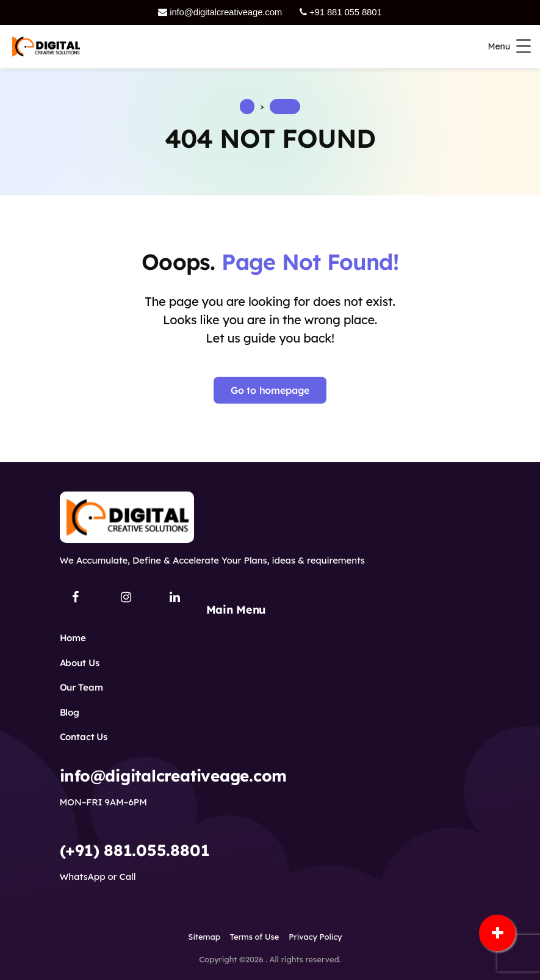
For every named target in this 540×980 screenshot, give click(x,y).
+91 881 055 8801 (340, 12)
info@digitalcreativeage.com (220, 12)
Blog (70, 712)
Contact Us (84, 737)
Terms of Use (254, 937)
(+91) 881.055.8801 (135, 850)
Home (73, 638)
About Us (80, 663)
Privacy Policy (315, 937)
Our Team (81, 687)
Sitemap (204, 937)
